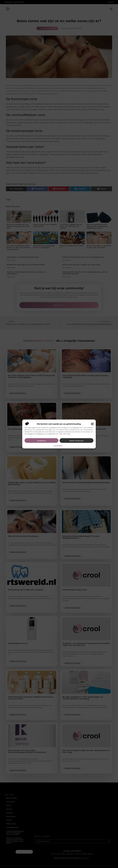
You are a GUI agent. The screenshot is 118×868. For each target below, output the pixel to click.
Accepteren (41, 441)
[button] (92, 424)
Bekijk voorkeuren (77, 441)
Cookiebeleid (58, 445)
